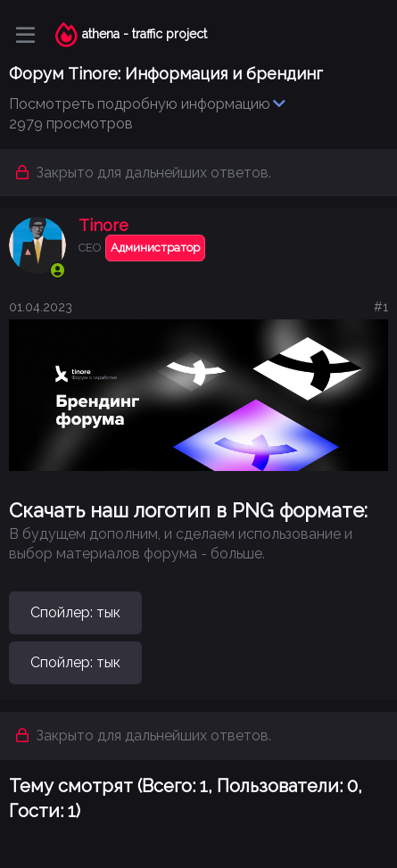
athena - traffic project (145, 34)
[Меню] (25, 35)
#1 (381, 307)
